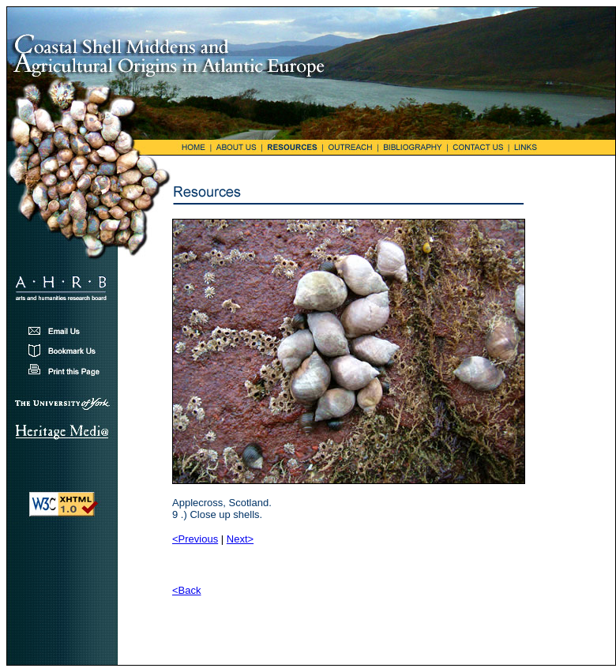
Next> (240, 539)
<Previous (195, 539)
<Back (187, 590)
